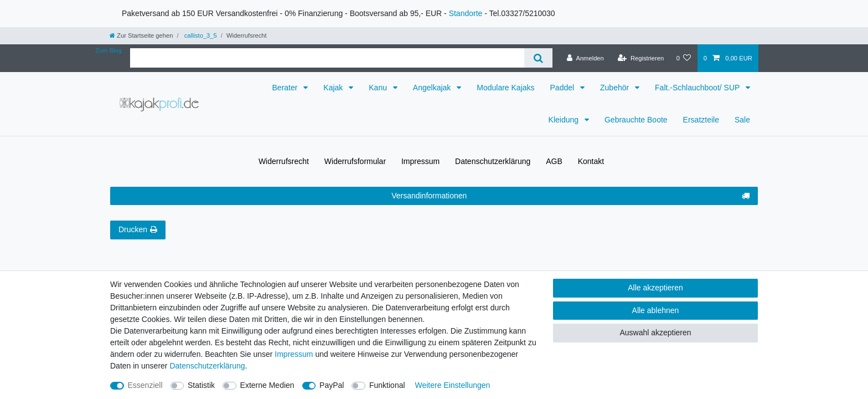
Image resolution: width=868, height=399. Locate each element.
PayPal (332, 385)
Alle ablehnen (656, 310)
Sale (742, 120)
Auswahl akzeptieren (655, 332)
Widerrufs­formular (355, 161)
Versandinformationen (570, 196)
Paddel (563, 88)
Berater (286, 88)
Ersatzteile (701, 120)
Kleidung (565, 120)
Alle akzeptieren (655, 288)
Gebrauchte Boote (636, 120)
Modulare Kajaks (505, 88)
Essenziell (145, 385)
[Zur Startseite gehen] (141, 35)
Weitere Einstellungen (452, 385)
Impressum (420, 161)
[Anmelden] (585, 58)
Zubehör (616, 88)
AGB (554, 161)
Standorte (466, 13)
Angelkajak (433, 88)
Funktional (387, 385)
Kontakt (591, 161)
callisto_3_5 (200, 35)
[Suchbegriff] (327, 58)
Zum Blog (108, 50)
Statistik (201, 385)
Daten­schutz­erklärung (493, 161)
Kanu (379, 88)
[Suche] (538, 58)
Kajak (334, 88)
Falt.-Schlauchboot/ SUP (698, 88)
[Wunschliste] (683, 58)
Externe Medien (267, 385)
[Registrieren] (641, 58)
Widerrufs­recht (284, 161)
